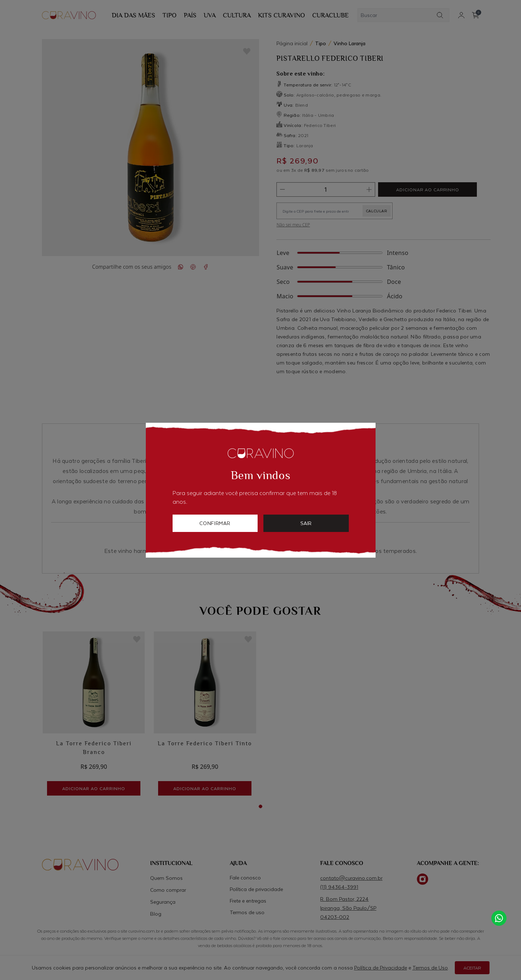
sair (306, 523)
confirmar (215, 523)
